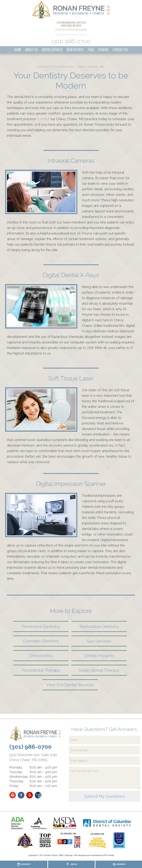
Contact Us (120, 50)
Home (18, 50)
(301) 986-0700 (71, 42)
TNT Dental (109, 855)
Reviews (103, 50)
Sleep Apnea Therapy (99, 670)
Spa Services (99, 641)
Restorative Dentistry (99, 626)
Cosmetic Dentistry (41, 641)
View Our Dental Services (70, 685)
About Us (32, 50)
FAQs (91, 50)
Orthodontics (41, 656)
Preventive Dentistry (41, 626)
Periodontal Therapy (41, 670)
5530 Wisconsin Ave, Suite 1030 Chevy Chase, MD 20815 (71, 24)
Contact (43, 119)
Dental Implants (99, 656)
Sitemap (69, 855)
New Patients (75, 50)
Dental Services (52, 50)
